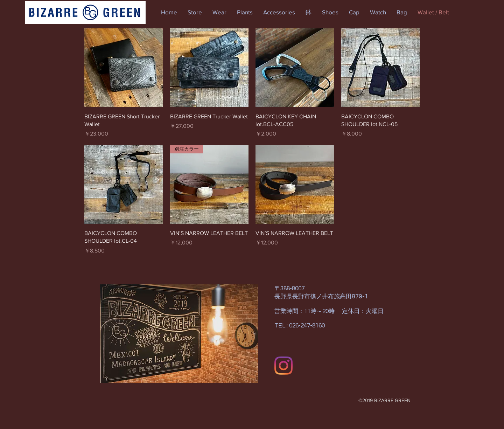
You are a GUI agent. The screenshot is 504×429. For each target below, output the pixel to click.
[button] (195, 12)
